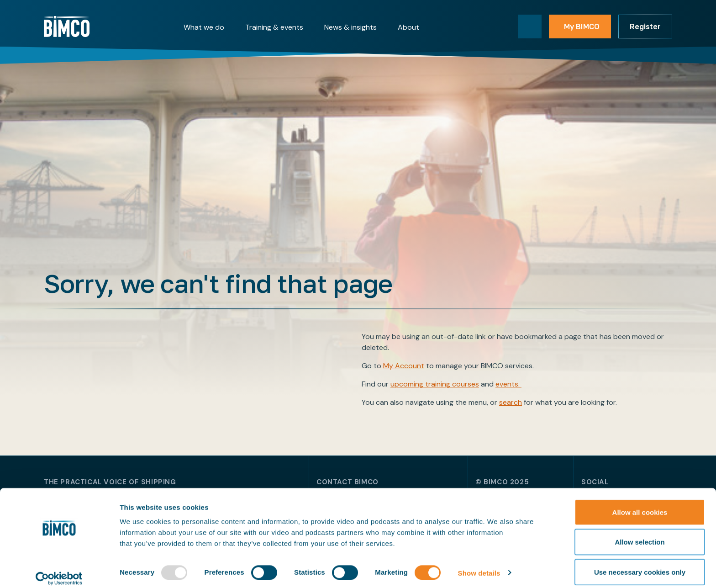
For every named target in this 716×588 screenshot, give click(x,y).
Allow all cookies (640, 504)
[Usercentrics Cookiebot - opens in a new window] (59, 570)
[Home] (67, 26)
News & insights (350, 27)
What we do (204, 27)
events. (508, 384)
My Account (404, 366)
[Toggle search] (530, 26)
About (408, 27)
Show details (479, 564)
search (511, 402)
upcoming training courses (435, 384)
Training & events (274, 27)
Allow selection (640, 534)
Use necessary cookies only (640, 564)
